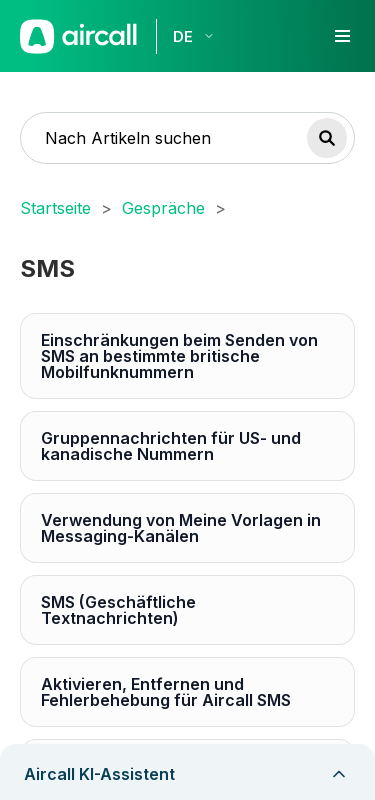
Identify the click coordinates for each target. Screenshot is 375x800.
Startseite (55, 208)
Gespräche (163, 208)
